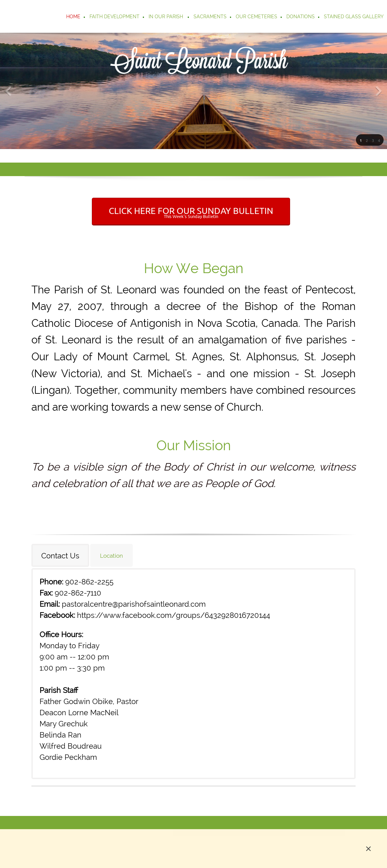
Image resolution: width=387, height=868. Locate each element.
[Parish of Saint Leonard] (40, 17)
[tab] (61, 555)
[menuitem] (74, 17)
